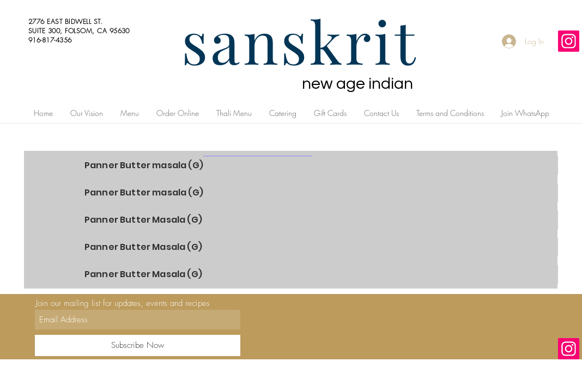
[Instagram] (569, 41)
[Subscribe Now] (138, 345)
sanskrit (300, 40)
